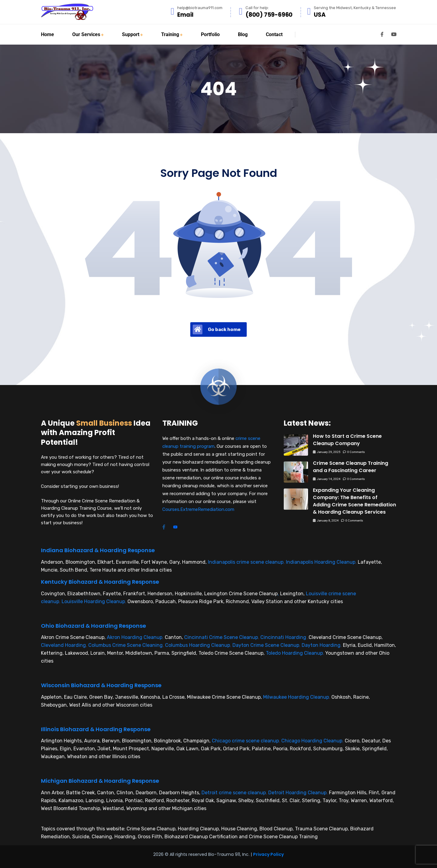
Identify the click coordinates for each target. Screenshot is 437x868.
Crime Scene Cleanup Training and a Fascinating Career (351, 467)
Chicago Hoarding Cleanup (312, 741)
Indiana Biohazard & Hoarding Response (98, 550)
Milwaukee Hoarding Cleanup (296, 697)
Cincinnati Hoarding (283, 637)
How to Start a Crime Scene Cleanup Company (347, 440)
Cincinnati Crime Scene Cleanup (221, 637)
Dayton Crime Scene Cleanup (266, 645)
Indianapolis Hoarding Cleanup (321, 562)
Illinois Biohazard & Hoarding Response (96, 729)
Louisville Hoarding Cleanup (93, 601)
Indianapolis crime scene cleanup (246, 562)
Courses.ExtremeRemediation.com (198, 509)
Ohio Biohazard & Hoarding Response (93, 626)
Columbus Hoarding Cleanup (198, 645)
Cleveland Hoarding (63, 645)
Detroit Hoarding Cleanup (297, 793)
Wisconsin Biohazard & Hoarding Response (101, 685)
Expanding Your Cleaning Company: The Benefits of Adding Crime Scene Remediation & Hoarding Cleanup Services (354, 501)
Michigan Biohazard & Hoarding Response (100, 781)
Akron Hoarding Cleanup (135, 637)
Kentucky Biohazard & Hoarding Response (100, 582)
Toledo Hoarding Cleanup (294, 653)
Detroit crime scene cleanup (234, 793)
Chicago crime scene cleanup (245, 741)
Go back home (217, 329)
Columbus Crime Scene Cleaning (125, 645)
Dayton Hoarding (321, 645)
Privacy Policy (268, 854)
